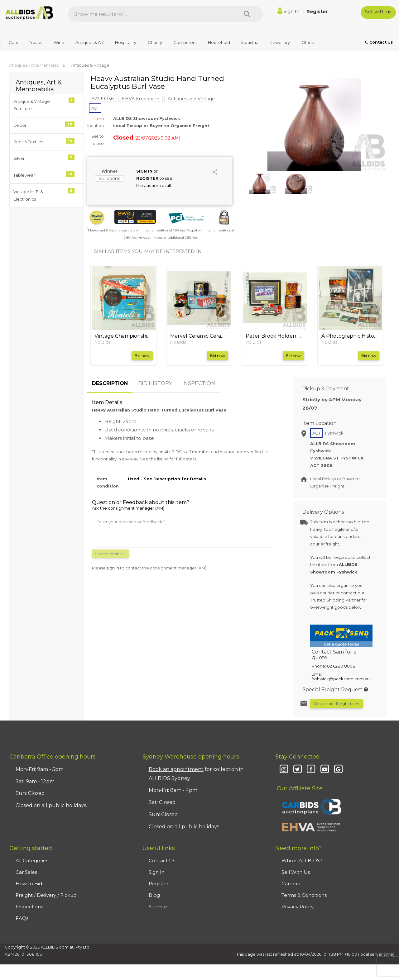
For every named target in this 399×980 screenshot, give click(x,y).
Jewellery (280, 42)
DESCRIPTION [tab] (110, 383)
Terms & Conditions (304, 895)
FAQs (22, 918)
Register (317, 11)
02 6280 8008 (341, 666)
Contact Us (162, 861)
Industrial (250, 42)
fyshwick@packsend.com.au (341, 679)
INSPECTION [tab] (199, 383)
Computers (185, 42)
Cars (13, 42)
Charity (155, 42)
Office (308, 42)
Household (219, 42)
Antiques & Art (90, 42)
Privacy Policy (298, 907)
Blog (154, 895)
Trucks (36, 42)
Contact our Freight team (337, 704)
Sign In (289, 11)
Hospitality (126, 42)
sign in (113, 568)
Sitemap (159, 907)
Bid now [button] (142, 356)
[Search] (247, 14)
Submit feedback (110, 554)
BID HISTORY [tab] (155, 383)
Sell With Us (296, 872)
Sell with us (378, 12)
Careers (291, 884)
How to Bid (29, 884)
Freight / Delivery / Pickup (46, 895)
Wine (59, 42)
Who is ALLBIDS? (302, 861)
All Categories (32, 861)
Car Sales (26, 872)
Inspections (29, 907)
